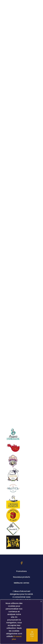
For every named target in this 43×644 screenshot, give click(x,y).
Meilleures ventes (22, 583)
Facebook (22, 563)
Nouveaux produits (22, 577)
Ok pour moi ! (32, 635)
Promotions (21, 571)
